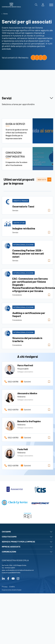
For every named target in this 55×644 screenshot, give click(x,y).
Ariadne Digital (17, 618)
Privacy (5, 615)
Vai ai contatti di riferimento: (15, 58)
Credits (12, 615)
